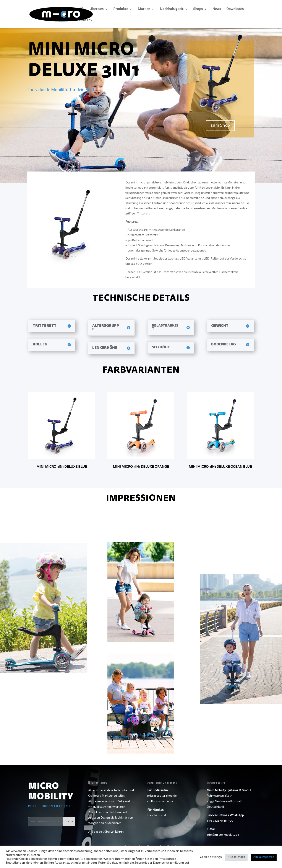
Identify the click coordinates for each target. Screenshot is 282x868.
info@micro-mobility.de (223, 835)
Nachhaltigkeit (172, 9)
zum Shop (220, 126)
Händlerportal (157, 816)
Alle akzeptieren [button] (264, 857)
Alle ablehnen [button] (236, 857)
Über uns (96, 9)
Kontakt (85, 20)
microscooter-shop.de (162, 796)
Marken (144, 9)
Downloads (235, 9)
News (217, 9)
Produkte (121, 9)
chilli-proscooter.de (160, 802)
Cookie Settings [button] (211, 857)
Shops (198, 9)
